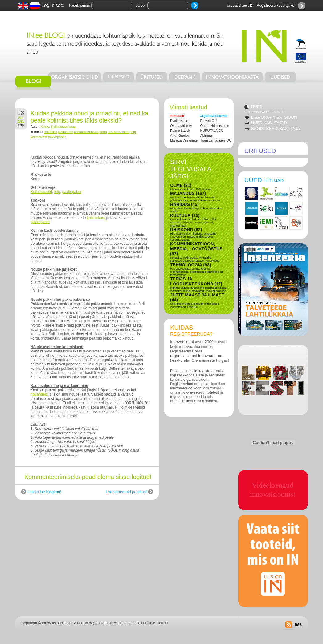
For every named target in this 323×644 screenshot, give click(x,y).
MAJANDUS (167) (188, 193)
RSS (298, 625)
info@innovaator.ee (101, 623)
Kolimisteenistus (63, 127)
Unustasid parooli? (240, 6)
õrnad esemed (119, 132)
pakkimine (66, 132)
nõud (103, 132)
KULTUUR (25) (185, 215)
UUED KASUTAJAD (269, 123)
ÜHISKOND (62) (186, 230)
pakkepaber (57, 137)
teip (133, 132)
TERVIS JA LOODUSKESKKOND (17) (196, 281)
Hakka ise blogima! (44, 492)
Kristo (45, 127)
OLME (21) (181, 185)
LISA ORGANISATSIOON (274, 117)
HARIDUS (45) (184, 204)
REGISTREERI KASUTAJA (276, 129)
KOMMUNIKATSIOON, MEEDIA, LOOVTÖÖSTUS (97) (196, 249)
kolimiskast (39, 137)
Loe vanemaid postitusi (126, 492)
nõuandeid (39, 394)
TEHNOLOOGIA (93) (191, 265)
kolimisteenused (86, 132)
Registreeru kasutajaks (275, 6)
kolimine (51, 132)
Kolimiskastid (41, 192)
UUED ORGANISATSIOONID (265, 109)
